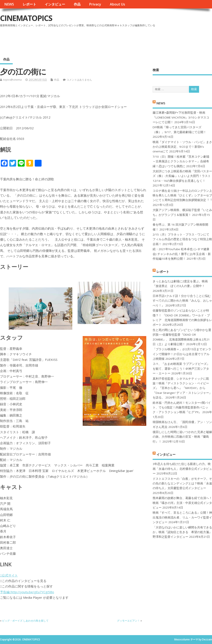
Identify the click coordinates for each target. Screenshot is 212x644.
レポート (29, 4)
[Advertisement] (131, 40)
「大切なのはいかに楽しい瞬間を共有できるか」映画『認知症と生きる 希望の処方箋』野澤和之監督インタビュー (182, 532)
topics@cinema (12, 80)
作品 (77, 4)
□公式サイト (9, 575)
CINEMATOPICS (26, 18)
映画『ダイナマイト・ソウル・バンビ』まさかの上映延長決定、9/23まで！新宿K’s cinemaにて (182, 147)
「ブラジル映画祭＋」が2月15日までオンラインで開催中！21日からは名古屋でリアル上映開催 (182, 354)
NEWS (9, 4)
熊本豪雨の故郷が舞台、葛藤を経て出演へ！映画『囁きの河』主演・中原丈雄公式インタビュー (182, 503)
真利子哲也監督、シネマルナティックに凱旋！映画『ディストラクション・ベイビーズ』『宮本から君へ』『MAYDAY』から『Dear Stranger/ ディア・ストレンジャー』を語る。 (182, 388)
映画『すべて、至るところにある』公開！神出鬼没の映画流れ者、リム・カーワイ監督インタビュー (182, 517)
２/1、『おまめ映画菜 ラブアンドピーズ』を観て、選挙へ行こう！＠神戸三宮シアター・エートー (181, 369)
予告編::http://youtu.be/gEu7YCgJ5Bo (27, 592)
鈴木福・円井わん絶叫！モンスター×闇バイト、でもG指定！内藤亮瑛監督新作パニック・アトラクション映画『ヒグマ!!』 (182, 407)
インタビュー (55, 4)
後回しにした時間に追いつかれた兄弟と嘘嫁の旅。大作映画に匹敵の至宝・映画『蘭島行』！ (182, 437)
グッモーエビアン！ (128, 621)
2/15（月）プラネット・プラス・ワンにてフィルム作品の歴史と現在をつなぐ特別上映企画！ (182, 239)
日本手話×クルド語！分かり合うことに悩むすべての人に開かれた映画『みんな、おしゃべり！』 (182, 301)
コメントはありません (79, 80)
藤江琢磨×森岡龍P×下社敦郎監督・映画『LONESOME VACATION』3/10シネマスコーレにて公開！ (181, 117)
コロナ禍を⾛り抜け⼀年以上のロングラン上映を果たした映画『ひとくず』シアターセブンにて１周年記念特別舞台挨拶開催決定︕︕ (182, 195)
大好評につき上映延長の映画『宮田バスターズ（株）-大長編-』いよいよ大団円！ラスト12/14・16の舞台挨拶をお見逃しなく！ (182, 176)
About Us (117, 4)
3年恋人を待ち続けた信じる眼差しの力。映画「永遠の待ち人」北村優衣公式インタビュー (182, 469)
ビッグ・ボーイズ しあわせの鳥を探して (25, 621)
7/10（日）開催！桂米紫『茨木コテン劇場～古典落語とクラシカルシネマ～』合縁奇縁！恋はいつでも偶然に (181, 161)
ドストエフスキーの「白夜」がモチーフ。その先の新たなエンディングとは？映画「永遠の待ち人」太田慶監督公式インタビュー (182, 483)
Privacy (95, 4)
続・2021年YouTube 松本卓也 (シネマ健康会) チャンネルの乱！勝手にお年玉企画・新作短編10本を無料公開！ (182, 254)
